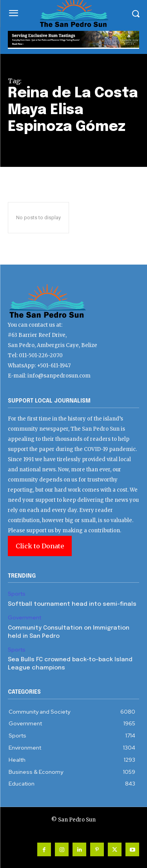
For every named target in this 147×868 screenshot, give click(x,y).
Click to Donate (40, 546)
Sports (17, 594)
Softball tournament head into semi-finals (72, 604)
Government (24, 618)
